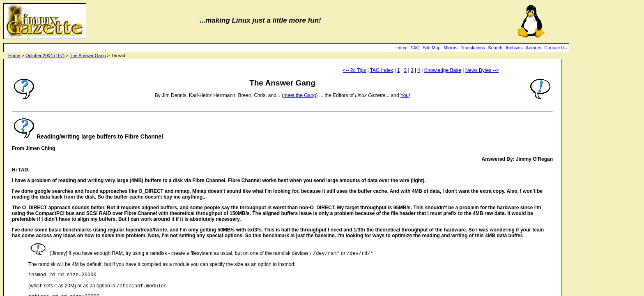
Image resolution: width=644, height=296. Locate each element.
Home (401, 48)
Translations (473, 48)
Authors (534, 48)
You (405, 95)
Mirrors (451, 48)
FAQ (415, 48)
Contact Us (555, 48)
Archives (514, 48)
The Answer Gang (88, 55)
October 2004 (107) (45, 55)
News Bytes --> (482, 70)
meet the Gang (300, 95)
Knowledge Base (443, 70)
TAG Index (382, 70)
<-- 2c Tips (354, 70)
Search (495, 48)
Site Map (431, 48)
